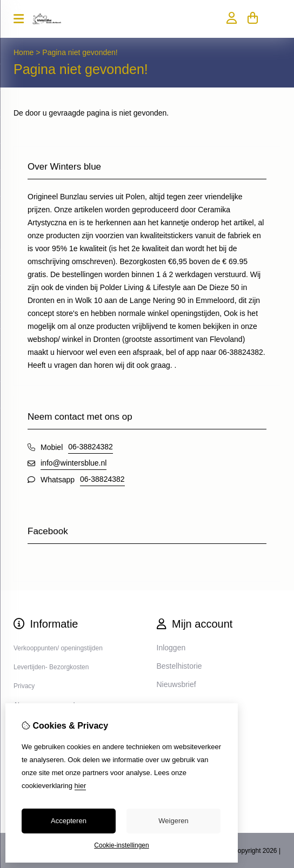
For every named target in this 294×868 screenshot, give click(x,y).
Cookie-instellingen (121, 845)
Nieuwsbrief (176, 684)
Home (24, 52)
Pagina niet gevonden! (80, 52)
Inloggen (171, 648)
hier (81, 786)
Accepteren (69, 821)
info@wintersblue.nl (73, 463)
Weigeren (173, 821)
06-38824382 (91, 447)
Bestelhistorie (179, 666)
